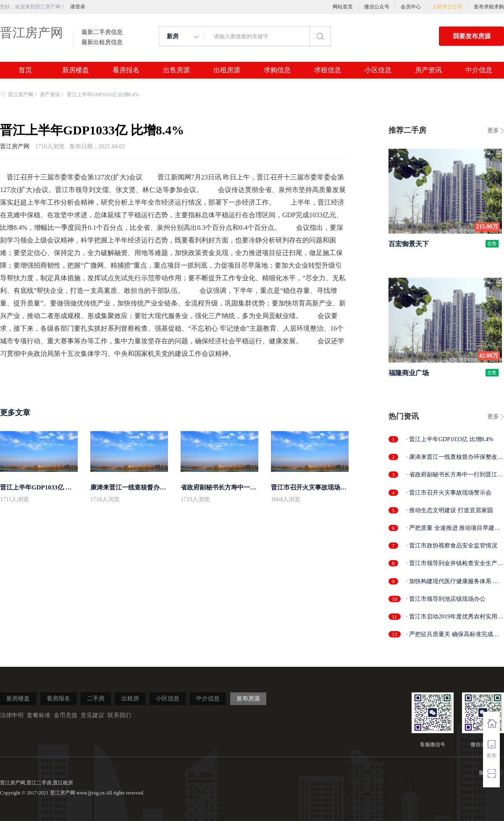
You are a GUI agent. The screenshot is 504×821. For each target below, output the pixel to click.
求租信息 (328, 70)
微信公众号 (377, 7)
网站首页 (343, 7)
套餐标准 (39, 715)
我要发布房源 (472, 36)
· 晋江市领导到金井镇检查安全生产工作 (455, 564)
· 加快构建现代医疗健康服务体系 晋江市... (453, 582)
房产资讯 (428, 70)
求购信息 (277, 70)
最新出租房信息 (102, 42)
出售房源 (176, 70)
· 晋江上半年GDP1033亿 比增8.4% (450, 439)
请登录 (78, 7)
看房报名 (126, 70)
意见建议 (92, 715)
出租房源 (227, 70)
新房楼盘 (76, 70)
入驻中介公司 (447, 7)
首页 (25, 70)
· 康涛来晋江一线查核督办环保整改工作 (455, 457)
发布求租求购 (489, 7)
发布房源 (248, 699)
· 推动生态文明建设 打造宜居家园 (450, 510)
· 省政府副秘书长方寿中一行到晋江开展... (455, 475)
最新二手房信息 (102, 32)
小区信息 (378, 70)
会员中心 (411, 7)
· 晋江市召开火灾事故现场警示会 (449, 493)
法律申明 (12, 715)
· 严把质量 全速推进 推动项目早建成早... (453, 528)
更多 (493, 130)
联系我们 (119, 715)
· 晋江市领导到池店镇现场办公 (446, 599)
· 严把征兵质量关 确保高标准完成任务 (453, 635)
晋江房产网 (31, 33)
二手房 (96, 699)
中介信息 (479, 70)
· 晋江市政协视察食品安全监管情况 (452, 546)
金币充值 (66, 715)
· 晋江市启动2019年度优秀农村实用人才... (455, 617)
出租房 (130, 699)
